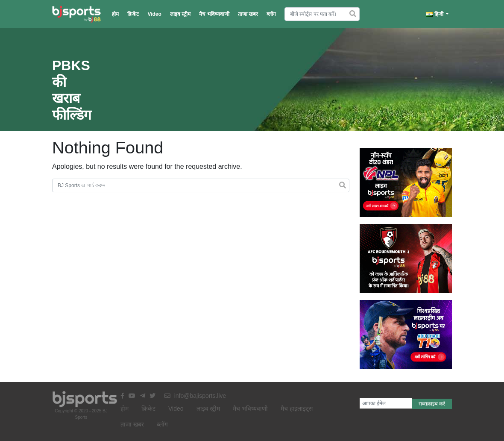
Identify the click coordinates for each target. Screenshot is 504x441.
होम (115, 14)
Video (154, 14)
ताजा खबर (248, 14)
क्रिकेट (133, 14)
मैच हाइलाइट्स (297, 409)
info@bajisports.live (195, 396)
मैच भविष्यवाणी (214, 14)
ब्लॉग (271, 14)
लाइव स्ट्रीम (180, 14)
